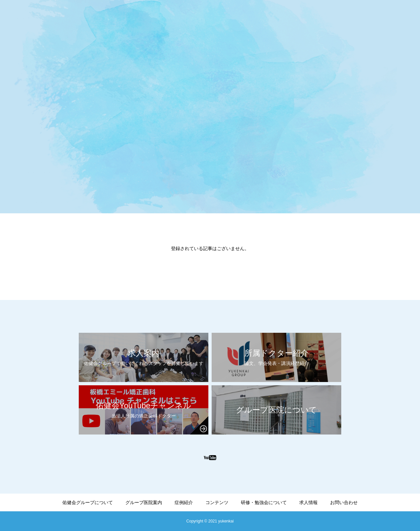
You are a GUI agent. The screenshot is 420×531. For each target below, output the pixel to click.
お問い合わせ (344, 502)
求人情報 (308, 502)
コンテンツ (217, 502)
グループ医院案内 (144, 502)
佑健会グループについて (88, 502)
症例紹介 (184, 502)
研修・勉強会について (264, 502)
